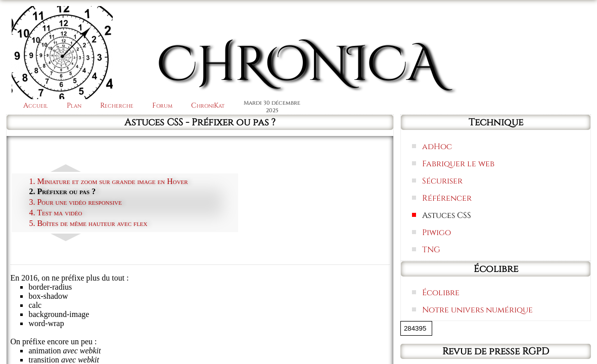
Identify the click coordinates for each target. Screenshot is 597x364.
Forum (162, 105)
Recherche (117, 105)
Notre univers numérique (477, 310)
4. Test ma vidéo (55, 213)
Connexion (554, 21)
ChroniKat (208, 105)
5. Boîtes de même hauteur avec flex (88, 223)
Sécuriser (442, 181)
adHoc (437, 147)
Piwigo (437, 233)
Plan (74, 105)
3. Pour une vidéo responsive (75, 202)
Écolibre (441, 293)
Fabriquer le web (458, 164)
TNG (431, 250)
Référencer (447, 198)
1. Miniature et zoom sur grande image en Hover (108, 181)
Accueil (36, 105)
